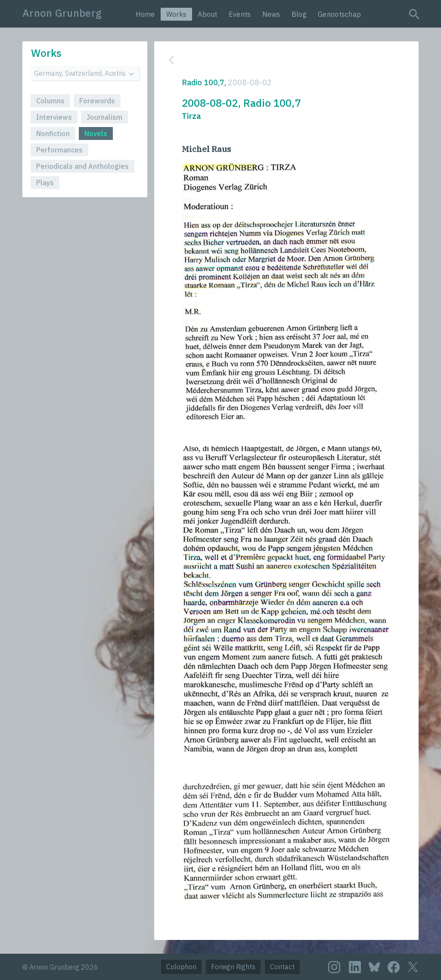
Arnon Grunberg (62, 13)
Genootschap (339, 14)
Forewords (97, 101)
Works (177, 14)
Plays (45, 183)
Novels (96, 133)
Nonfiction (53, 133)
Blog (299, 14)
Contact (282, 967)
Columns (50, 101)
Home (145, 14)
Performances (59, 150)
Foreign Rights (233, 967)
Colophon (181, 967)
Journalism (104, 117)
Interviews (54, 117)
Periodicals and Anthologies (82, 166)
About (208, 14)
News (271, 14)
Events (240, 14)
